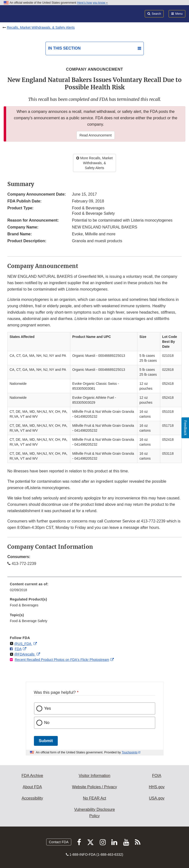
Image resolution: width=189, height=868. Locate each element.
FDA (18, 649)
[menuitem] (94, 589)
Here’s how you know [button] (93, 3)
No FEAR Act (94, 798)
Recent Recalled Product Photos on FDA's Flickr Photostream (62, 660)
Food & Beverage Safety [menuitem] (29, 621)
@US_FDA (23, 644)
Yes (48, 708)
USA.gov (157, 798)
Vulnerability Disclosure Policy (95, 813)
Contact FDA (59, 842)
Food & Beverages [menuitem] (24, 605)
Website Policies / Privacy (94, 787)
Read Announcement (96, 135)
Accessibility (32, 798)
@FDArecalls (25, 654)
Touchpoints (130, 752)
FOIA (157, 776)
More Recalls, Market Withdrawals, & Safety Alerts (94, 163)
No (47, 723)
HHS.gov (157, 787)
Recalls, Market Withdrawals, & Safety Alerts (41, 27)
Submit (46, 741)
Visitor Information (94, 776)
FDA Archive (32, 776)
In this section (64, 48)
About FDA (32, 787)
